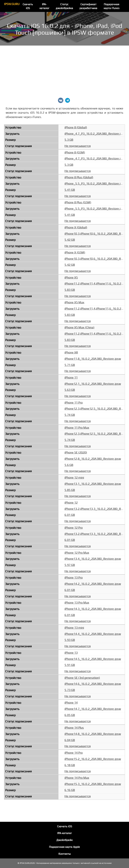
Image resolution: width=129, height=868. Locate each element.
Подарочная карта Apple (64, 847)
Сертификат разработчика (88, 6)
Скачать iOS (28, 6)
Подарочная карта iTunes (112, 6)
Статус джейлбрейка (64, 6)
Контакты (65, 854)
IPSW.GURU (12, 4)
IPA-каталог (44, 6)
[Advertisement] (64, 71)
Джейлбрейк (64, 840)
